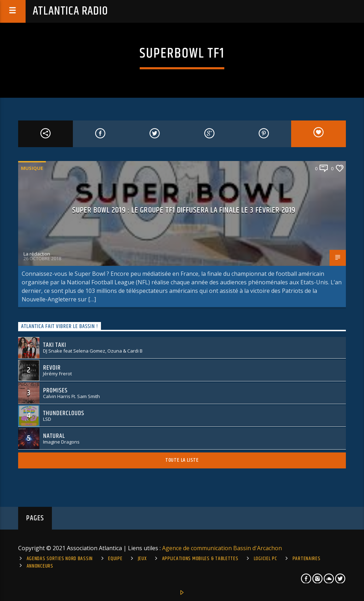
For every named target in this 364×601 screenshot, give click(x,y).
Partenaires (307, 559)
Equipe (115, 559)
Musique (32, 168)
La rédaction (37, 254)
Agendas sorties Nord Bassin (60, 559)
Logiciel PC (266, 559)
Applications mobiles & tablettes (200, 559)
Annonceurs (40, 566)
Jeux (142, 559)
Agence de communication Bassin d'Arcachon (222, 548)
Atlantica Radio (70, 11)
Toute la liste (182, 460)
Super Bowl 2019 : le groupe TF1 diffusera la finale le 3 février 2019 (184, 210)
